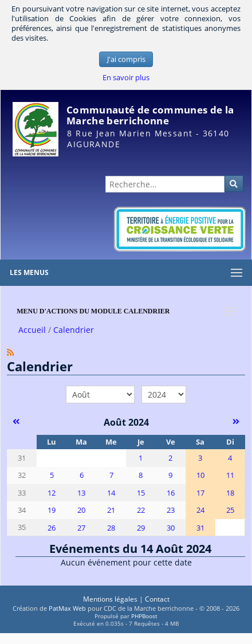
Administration (223, 162)
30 (171, 528)
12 (52, 493)
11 (230, 475)
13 (81, 493)
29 (141, 528)
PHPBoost (144, 616)
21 (111, 510)
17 (200, 493)
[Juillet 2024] (16, 421)
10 (200, 475)
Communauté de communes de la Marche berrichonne (150, 115)
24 (200, 510)
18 (230, 493)
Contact (157, 599)
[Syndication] (10, 352)
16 (171, 493)
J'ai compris (126, 59)
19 (52, 510)
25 (230, 510)
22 (141, 510)
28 (111, 528)
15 (141, 493)
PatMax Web (67, 608)
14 (111, 493)
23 (171, 510)
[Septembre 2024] (236, 421)
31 (200, 528)
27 (81, 528)
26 (52, 528)
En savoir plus (126, 78)
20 (81, 510)
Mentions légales (110, 599)
